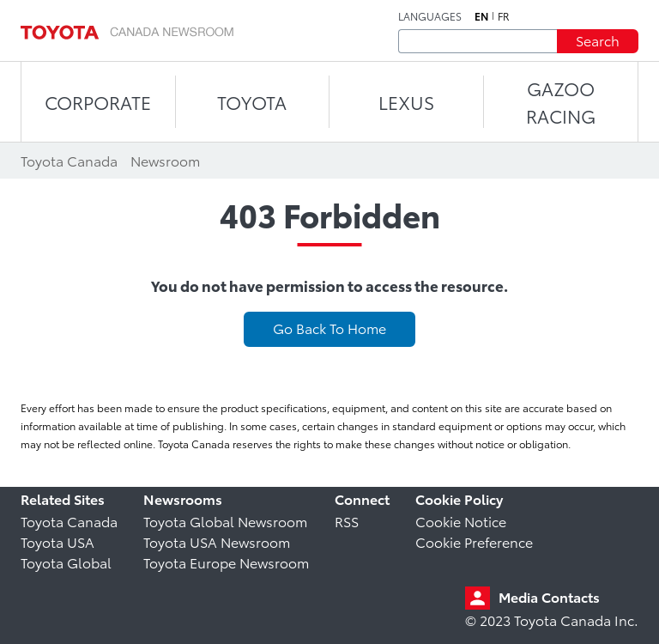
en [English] (481, 16)
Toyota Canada (69, 521)
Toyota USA (57, 541)
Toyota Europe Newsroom (226, 562)
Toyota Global (66, 562)
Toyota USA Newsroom (217, 541)
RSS (347, 521)
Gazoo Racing (561, 102)
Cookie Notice (461, 521)
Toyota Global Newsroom (225, 521)
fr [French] (504, 16)
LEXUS (406, 102)
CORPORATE (98, 102)
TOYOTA (252, 102)
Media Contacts (549, 596)
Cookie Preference (474, 541)
